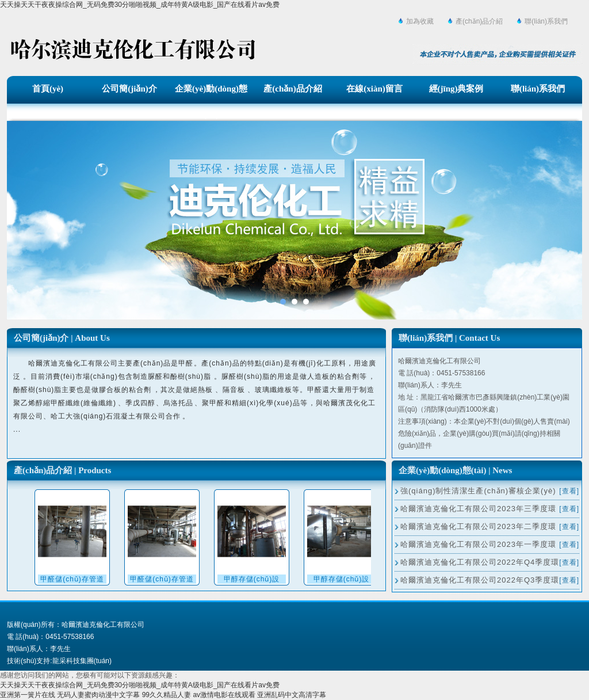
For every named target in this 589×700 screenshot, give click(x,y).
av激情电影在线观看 (224, 695)
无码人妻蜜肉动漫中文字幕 (98, 695)
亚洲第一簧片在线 (28, 695)
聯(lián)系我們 (546, 21)
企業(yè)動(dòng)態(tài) (211, 92)
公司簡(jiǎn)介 (129, 89)
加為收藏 (420, 21)
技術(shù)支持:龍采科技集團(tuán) (59, 661)
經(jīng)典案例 (456, 89)
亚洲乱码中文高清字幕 (292, 695)
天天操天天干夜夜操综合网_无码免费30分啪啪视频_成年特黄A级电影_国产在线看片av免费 (140, 5)
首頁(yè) (48, 89)
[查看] (569, 491)
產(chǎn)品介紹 (479, 21)
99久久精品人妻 (167, 695)
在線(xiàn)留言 (374, 89)
